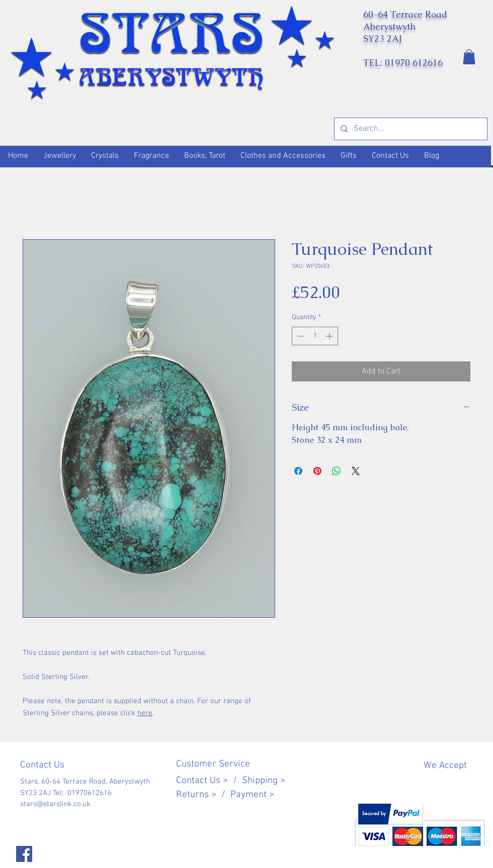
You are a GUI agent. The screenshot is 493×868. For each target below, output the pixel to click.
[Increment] (330, 336)
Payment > (252, 795)
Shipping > (264, 781)
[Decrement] (300, 336)
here (145, 713)
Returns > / (203, 795)
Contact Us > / (209, 781)
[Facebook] (24, 854)
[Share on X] (356, 471)
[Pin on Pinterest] (317, 471)
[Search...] (410, 129)
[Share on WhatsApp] (337, 471)
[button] (469, 57)
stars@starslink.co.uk (55, 804)
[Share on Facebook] (298, 471)
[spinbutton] (315, 336)
